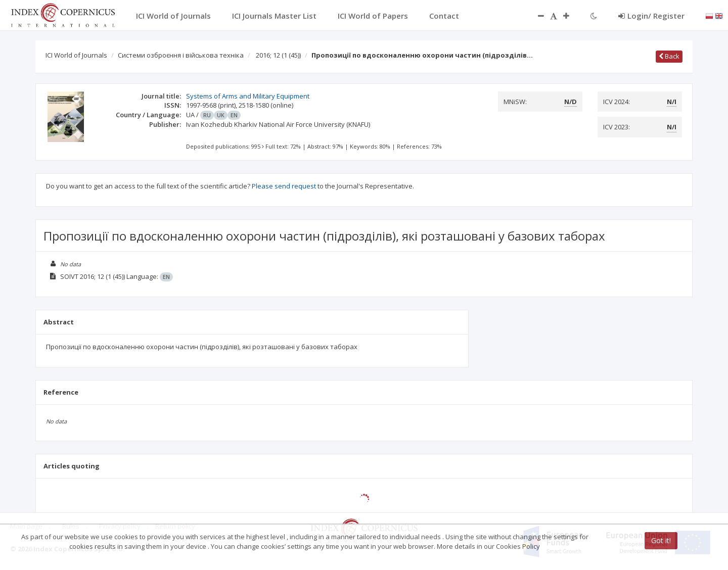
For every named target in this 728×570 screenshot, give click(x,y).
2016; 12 (278, 55)
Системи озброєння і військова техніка (181, 55)
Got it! (661, 540)
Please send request (284, 186)
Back (669, 56)
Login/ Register (651, 16)
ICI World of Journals (76, 55)
